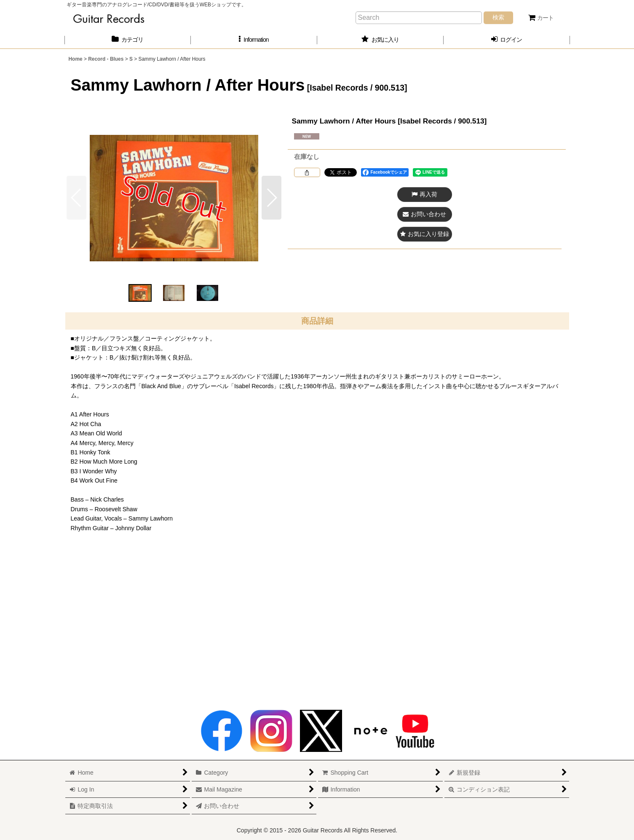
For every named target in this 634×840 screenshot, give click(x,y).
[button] (254, 40)
